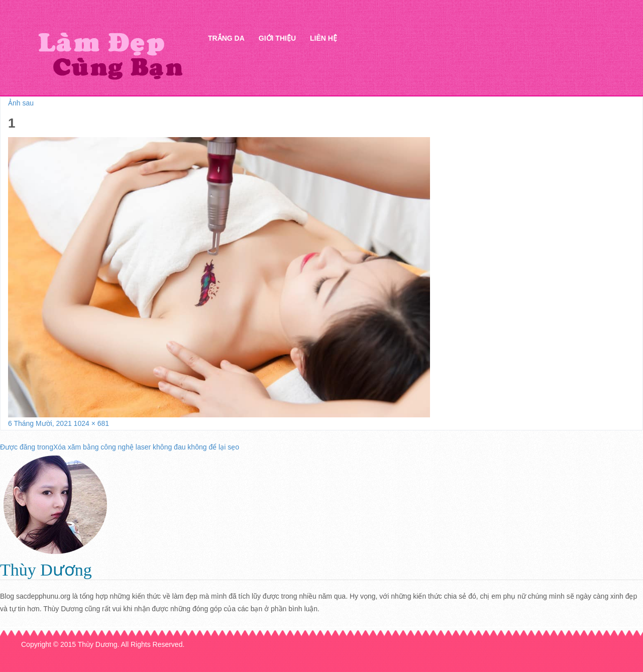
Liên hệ (324, 38)
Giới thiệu (277, 38)
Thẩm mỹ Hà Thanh (110, 55)
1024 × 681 (91, 423)
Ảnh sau (21, 103)
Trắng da (226, 38)
